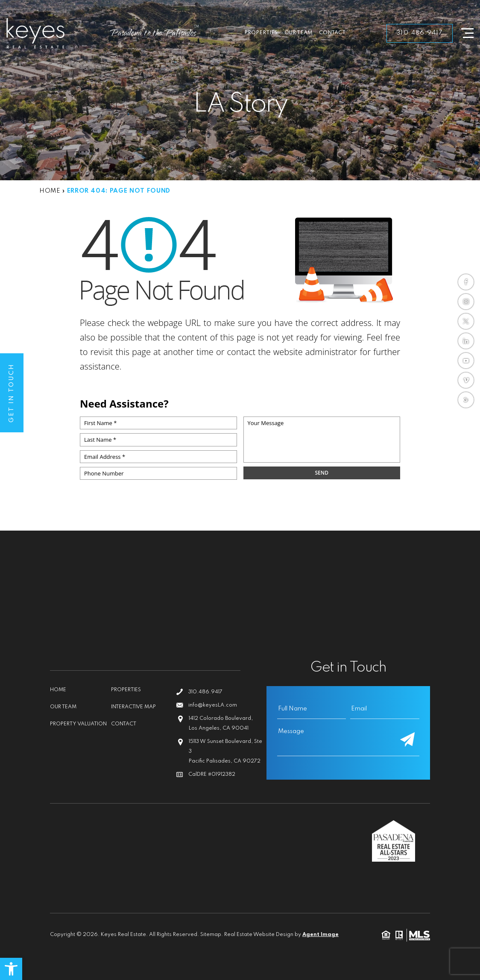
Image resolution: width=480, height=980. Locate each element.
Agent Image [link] (320, 935)
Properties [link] (261, 33)
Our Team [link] (298, 33)
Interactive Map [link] (133, 707)
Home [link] (58, 690)
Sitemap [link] (211, 935)
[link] (11, 969)
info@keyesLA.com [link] (213, 705)
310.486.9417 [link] (419, 33)
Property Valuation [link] (78, 724)
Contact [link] (332, 33)
